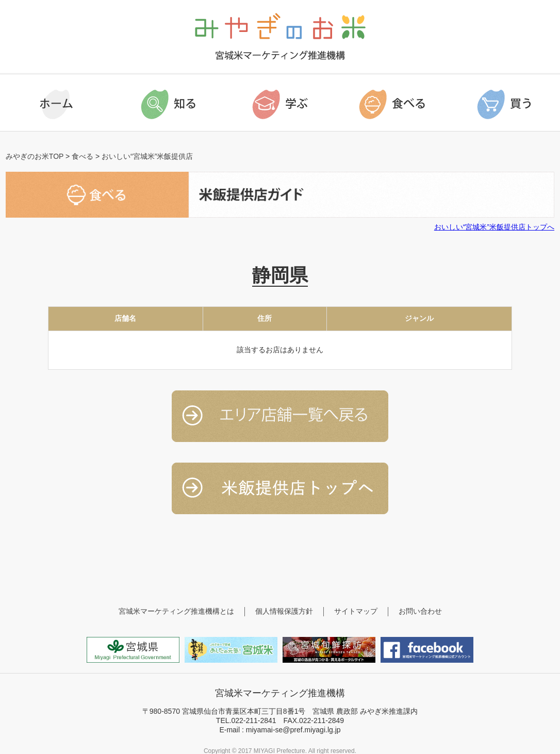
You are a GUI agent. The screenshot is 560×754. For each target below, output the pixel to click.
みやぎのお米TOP (35, 156)
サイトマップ (356, 611)
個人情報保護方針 (284, 611)
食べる (83, 156)
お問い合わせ (420, 611)
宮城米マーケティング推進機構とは (176, 611)
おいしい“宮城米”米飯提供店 (147, 156)
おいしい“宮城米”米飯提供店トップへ (494, 227)
